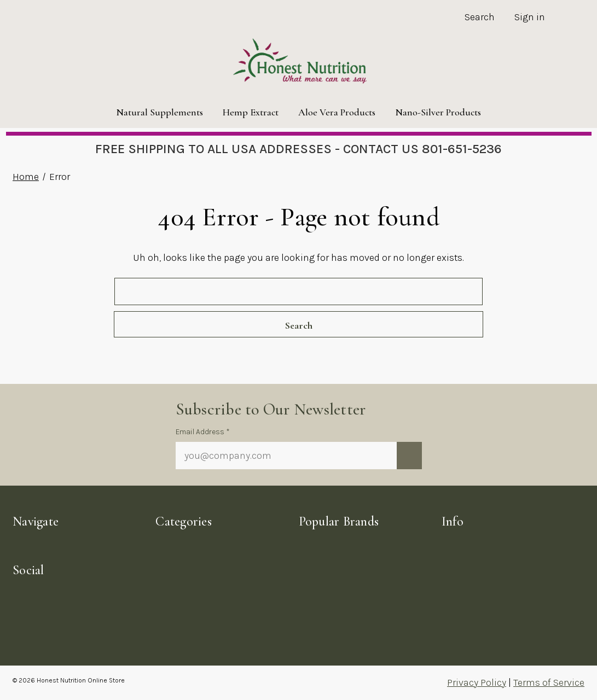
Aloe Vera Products (337, 112)
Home (26, 177)
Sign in (530, 17)
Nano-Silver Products (438, 112)
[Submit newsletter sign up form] (409, 456)
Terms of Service (549, 682)
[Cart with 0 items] (570, 18)
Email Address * (203, 432)
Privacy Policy (477, 682)
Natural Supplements (160, 112)
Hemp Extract (251, 112)
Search (480, 17)
